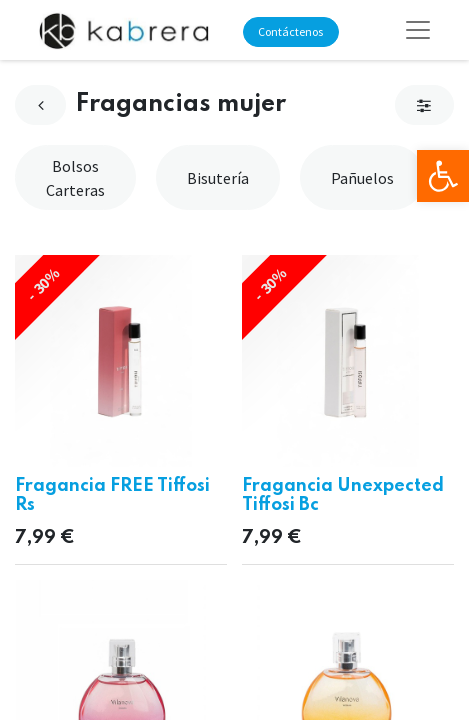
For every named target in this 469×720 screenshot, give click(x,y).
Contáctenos (290, 31)
